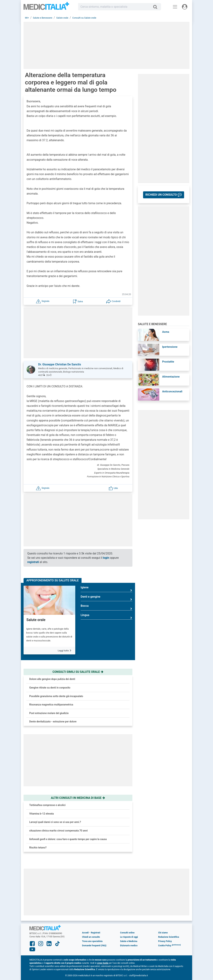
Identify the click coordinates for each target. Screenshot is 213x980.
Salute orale (36, 620)
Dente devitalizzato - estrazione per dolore (53, 722)
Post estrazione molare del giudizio (49, 713)
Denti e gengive (106, 598)
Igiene (106, 589)
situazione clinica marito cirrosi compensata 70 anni (58, 831)
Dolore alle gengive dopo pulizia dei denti (52, 679)
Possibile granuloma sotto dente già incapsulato (56, 696)
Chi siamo (163, 933)
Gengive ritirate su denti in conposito (50, 688)
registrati (33, 562)
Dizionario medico (129, 946)
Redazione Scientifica (169, 937)
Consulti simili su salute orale (78, 672)
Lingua (106, 616)
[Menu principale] (175, 7)
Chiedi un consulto (91, 937)
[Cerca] (157, 7)
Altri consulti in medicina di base (78, 798)
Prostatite (168, 362)
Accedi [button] (85, 933)
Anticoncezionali (172, 391)
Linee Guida (103, 963)
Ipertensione (170, 347)
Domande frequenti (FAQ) (94, 946)
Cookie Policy (165, 946)
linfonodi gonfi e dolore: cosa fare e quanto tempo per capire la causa (68, 839)
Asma (166, 332)
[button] (43, 301)
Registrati (95, 933)
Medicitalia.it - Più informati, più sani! (46, 7)
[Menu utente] (185, 7)
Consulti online (127, 933)
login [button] (106, 558)
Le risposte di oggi (129, 937)
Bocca (106, 607)
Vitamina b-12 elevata (41, 814)
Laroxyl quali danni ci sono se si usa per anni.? (55, 822)
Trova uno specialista (92, 941)
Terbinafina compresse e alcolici (47, 805)
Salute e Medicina (129, 941)
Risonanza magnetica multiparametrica (51, 705)
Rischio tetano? (38, 848)
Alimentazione (171, 377)
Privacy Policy (165, 941)
